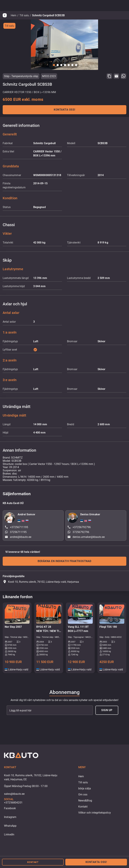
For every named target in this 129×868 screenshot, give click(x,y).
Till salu (24, 15)
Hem (14, 15)
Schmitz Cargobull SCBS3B (48, 15)
